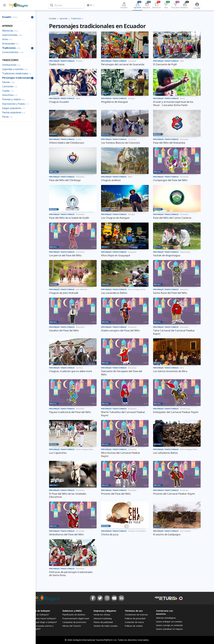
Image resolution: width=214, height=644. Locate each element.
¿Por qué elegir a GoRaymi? (44, 622)
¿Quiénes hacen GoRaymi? (44, 618)
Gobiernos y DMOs (72, 611)
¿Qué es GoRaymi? (40, 615)
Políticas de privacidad (135, 618)
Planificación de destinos (74, 615)
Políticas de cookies (134, 626)
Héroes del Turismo (72, 626)
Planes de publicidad (103, 622)
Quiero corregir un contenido (169, 625)
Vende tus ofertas (102, 615)
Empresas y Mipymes (105, 611)
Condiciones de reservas (136, 615)
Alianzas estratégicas (166, 618)
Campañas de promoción (74, 622)
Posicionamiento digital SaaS (76, 618)
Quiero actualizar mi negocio (169, 629)
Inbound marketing (103, 618)
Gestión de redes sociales (106, 626)
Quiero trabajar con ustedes (169, 622)
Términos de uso (134, 611)
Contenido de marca (134, 622)
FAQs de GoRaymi (41, 611)
